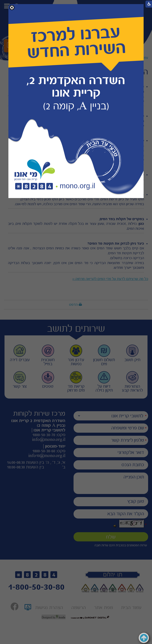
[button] (12, 8)
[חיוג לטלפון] (34, 186)
